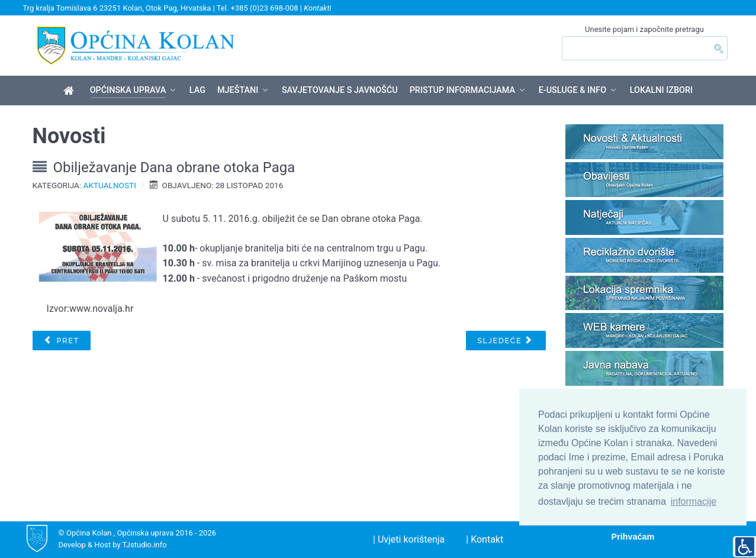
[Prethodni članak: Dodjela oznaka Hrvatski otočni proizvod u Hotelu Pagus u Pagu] (62, 341)
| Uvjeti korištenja (409, 539)
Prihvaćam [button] (633, 537)
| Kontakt (485, 539)
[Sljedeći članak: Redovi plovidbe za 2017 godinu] (506, 341)
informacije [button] (694, 501)
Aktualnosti (110, 185)
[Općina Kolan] (71, 91)
